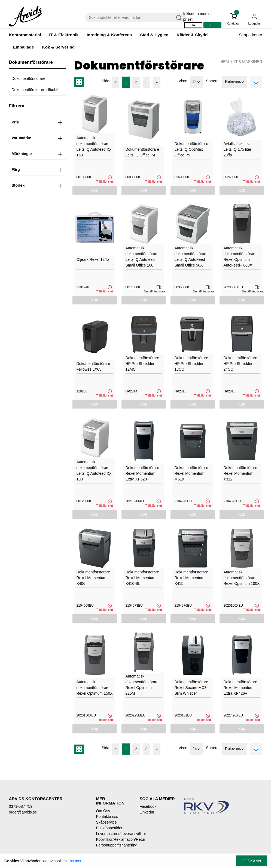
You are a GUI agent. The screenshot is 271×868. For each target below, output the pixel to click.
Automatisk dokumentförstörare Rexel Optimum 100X (242, 578)
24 (197, 82)
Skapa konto (251, 35)
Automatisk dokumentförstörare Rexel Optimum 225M (142, 685)
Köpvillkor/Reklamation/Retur (114, 839)
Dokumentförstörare (29, 78)
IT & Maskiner (248, 62)
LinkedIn (147, 812)
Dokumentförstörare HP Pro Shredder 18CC (191, 364)
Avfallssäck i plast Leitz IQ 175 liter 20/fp (239, 149)
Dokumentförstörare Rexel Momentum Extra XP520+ (142, 473)
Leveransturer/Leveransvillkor (114, 834)
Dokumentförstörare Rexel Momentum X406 (93, 578)
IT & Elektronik (64, 35)
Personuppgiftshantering (114, 845)
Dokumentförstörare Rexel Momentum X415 (191, 578)
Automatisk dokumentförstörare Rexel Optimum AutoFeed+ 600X (240, 257)
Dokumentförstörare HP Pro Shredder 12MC (142, 364)
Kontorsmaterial (25, 35)
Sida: (106, 81)
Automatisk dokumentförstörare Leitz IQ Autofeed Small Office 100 (142, 257)
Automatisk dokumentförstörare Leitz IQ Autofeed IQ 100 (94, 471)
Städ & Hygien (154, 35)
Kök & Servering (58, 47)
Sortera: (213, 81)
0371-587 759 (21, 806)
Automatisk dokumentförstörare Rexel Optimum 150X (95, 688)
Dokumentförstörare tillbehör (36, 90)
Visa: (183, 81)
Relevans (235, 82)
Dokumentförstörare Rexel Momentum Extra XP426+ (240, 688)
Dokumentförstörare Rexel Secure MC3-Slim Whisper (191, 688)
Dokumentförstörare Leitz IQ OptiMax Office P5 (191, 149)
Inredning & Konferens (109, 35)
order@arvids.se (23, 812)
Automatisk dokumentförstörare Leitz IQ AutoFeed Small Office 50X (191, 257)
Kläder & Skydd (192, 35)
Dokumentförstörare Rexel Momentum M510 (191, 473)
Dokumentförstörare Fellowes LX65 (93, 366)
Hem (225, 62)
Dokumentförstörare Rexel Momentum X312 (240, 473)
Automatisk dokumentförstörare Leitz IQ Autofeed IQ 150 (94, 146)
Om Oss (103, 811)
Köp (95, 190)
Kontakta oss (107, 816)
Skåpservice (106, 822)
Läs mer (74, 861)
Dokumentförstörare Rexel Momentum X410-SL (142, 578)
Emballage (24, 47)
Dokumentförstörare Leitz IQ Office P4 (142, 152)
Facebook (148, 806)
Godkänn (251, 861)
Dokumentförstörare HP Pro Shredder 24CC (240, 364)
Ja (193, 25)
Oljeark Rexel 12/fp (93, 259)
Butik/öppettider (109, 828)
